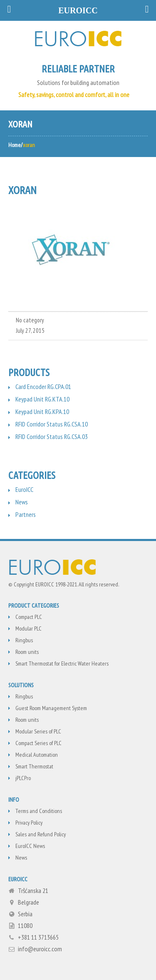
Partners (26, 514)
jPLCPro (23, 778)
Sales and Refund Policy (41, 834)
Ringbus (24, 640)
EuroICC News (30, 846)
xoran (22, 190)
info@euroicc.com (40, 949)
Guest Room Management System (51, 708)
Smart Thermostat (34, 766)
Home (15, 145)
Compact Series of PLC (38, 743)
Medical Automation (37, 755)
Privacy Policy (29, 823)
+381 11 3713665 (38, 937)
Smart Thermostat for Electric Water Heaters (62, 663)
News (22, 502)
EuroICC (24, 489)
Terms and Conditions (39, 811)
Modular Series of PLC (38, 731)
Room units (27, 652)
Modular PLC (28, 628)
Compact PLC (29, 617)
